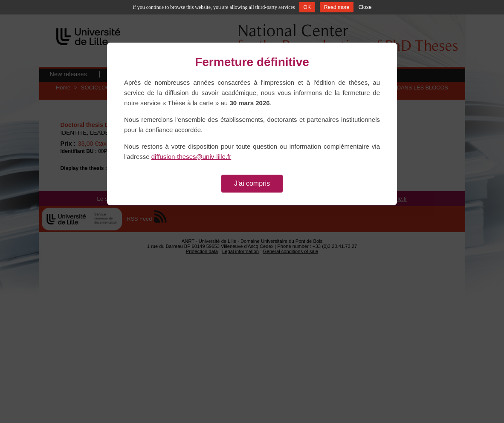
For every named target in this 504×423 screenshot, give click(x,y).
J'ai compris (252, 183)
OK (307, 7)
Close (365, 7)
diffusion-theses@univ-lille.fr (191, 157)
